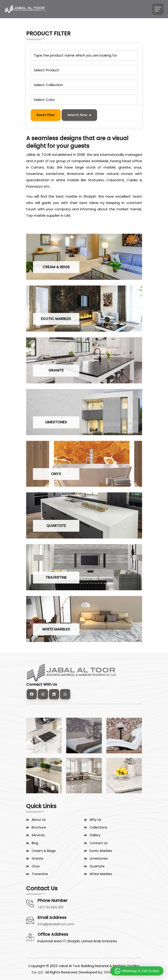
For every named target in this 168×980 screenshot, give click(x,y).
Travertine (40, 874)
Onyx (36, 866)
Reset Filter (46, 115)
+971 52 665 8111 (51, 907)
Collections (98, 827)
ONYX (56, 474)
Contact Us (99, 843)
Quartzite (97, 866)
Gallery (95, 835)
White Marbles (101, 874)
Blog (35, 843)
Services (38, 835)
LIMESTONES (56, 422)
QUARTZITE (56, 526)
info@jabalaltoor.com (56, 924)
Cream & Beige (44, 851)
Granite (38, 858)
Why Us (95, 820)
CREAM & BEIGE (56, 267)
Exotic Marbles (101, 851)
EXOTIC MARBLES (56, 319)
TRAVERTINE (56, 577)
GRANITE (56, 370)
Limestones (99, 858)
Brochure (39, 827)
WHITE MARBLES (56, 629)
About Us (39, 820)
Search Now (79, 115)
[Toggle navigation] (158, 9)
